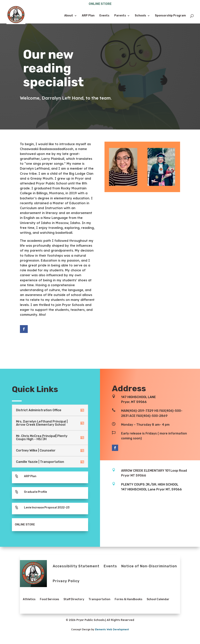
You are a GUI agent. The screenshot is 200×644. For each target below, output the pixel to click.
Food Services (50, 599)
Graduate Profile (35, 492)
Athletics (29, 599)
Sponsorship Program (170, 16)
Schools (140, 16)
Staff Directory (74, 599)
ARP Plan (88, 16)
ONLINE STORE (100, 4)
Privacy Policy (66, 581)
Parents (120, 16)
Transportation (99, 599)
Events (104, 16)
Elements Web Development (112, 629)
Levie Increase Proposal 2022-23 (47, 508)
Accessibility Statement (76, 566)
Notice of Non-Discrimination (149, 566)
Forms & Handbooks (129, 599)
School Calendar (158, 599)
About (69, 16)
